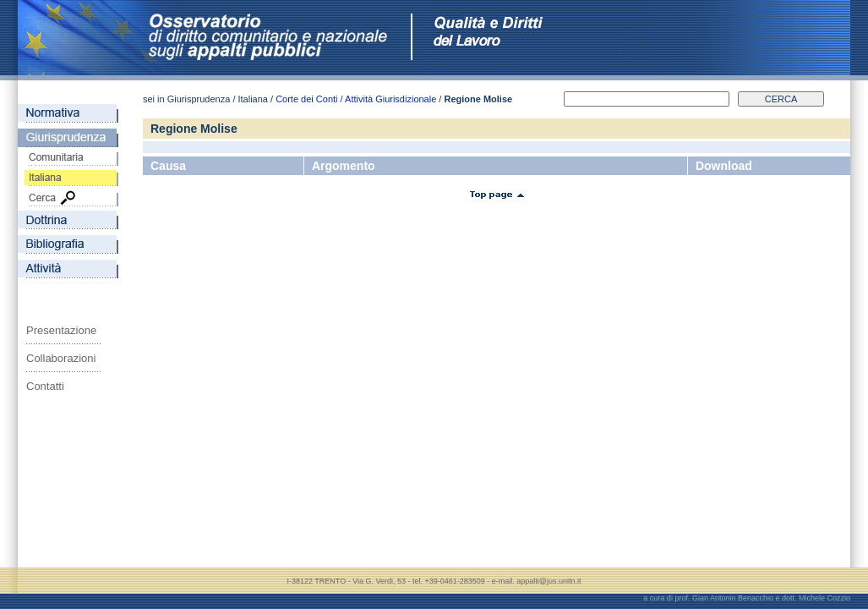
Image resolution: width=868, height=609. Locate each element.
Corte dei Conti (306, 99)
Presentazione (61, 330)
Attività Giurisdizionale (390, 99)
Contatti (45, 386)
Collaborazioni (61, 358)
